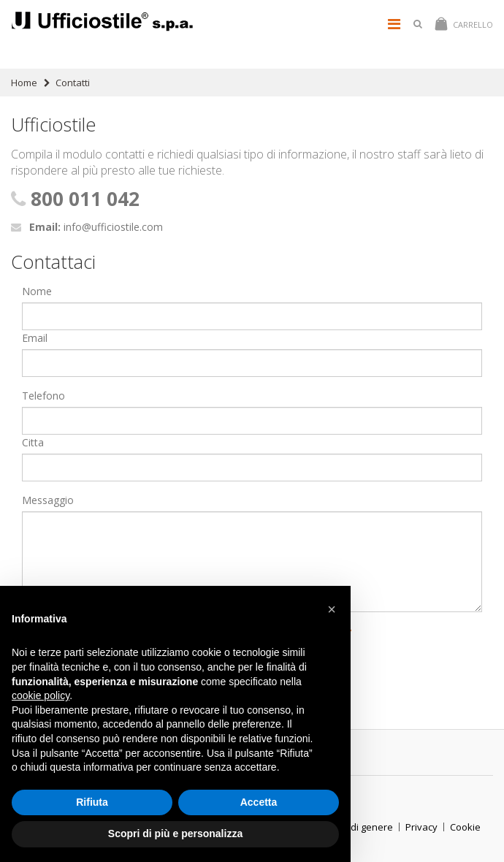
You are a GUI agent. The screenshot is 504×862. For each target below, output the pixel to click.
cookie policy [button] (41, 695)
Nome (37, 291)
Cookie (465, 827)
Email (35, 338)
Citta (33, 442)
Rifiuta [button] (92, 802)
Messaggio (48, 500)
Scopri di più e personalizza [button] (175, 834)
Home (24, 83)
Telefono (43, 396)
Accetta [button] (259, 802)
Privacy (421, 827)
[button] (332, 609)
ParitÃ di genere (356, 827)
